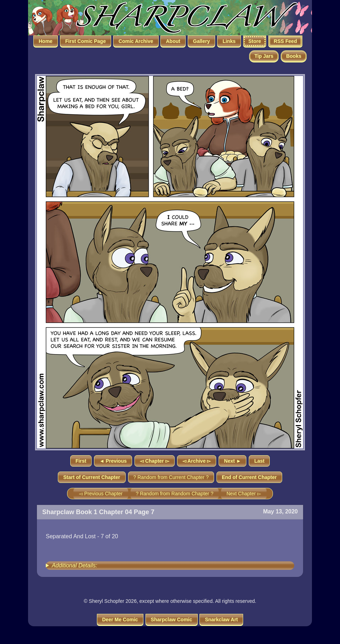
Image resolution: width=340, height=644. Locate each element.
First (81, 461)
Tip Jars (264, 56)
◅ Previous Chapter (101, 494)
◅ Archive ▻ (197, 461)
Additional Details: (75, 565)
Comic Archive (136, 41)
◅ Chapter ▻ (155, 461)
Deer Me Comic (120, 620)
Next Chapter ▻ (244, 494)
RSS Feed (285, 41)
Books (294, 56)
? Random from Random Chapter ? (175, 494)
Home (46, 41)
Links (229, 41)
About (173, 41)
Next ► (232, 461)
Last (259, 461)
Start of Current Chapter (92, 477)
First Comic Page (86, 41)
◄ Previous (113, 461)
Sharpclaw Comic (172, 620)
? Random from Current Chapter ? (171, 477)
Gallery (201, 41)
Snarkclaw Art (221, 620)
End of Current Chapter (249, 477)
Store (255, 41)
